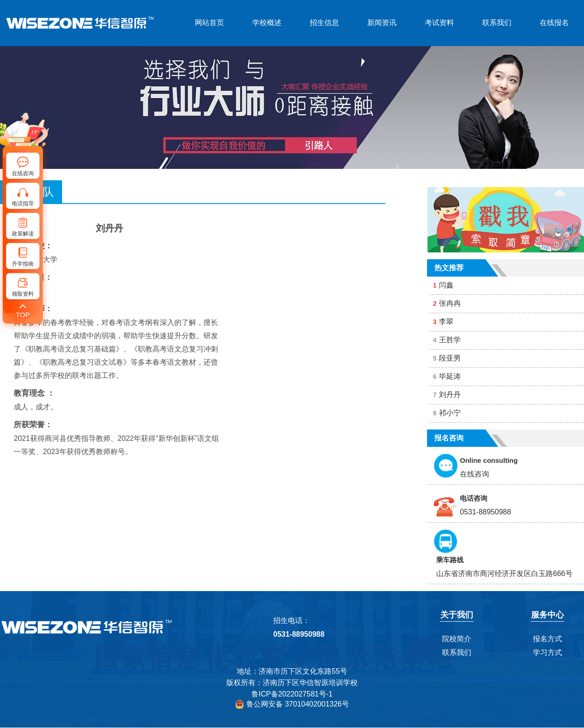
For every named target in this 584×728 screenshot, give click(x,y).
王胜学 (447, 340)
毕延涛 (447, 376)
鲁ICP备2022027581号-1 (292, 694)
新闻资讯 (382, 23)
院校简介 (457, 639)
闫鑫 (443, 285)
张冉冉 (447, 303)
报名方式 (547, 639)
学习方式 (547, 652)
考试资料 (439, 23)
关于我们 (457, 615)
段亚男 (447, 358)
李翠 (443, 322)
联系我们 (497, 23)
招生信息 (324, 23)
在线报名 (554, 23)
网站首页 (209, 23)
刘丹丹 (447, 395)
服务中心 (547, 615)
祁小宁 (447, 413)
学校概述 (267, 23)
